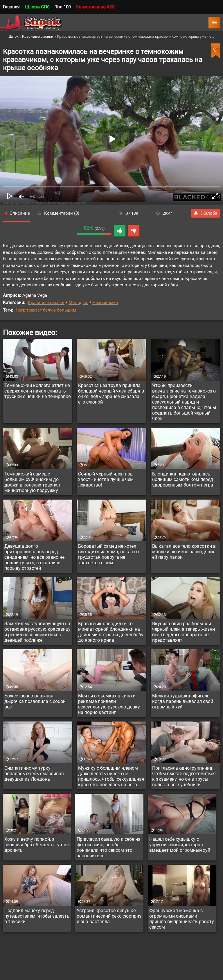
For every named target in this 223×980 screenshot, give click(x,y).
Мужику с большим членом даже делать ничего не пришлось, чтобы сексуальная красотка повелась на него (111, 776)
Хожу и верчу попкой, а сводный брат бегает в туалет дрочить (37, 845)
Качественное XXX (95, 7)
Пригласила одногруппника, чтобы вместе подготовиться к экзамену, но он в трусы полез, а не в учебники (184, 776)
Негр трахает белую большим (46, 310)
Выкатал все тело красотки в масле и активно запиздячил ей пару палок (184, 552)
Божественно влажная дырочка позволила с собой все (35, 701)
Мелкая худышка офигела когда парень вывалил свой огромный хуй (183, 701)
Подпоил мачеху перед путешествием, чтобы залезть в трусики (37, 916)
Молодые (78, 303)
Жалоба (206, 213)
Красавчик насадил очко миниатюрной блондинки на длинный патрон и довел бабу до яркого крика (111, 632)
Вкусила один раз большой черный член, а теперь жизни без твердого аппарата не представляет (184, 632)
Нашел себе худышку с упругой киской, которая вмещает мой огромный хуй (180, 845)
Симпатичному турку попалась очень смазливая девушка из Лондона (34, 774)
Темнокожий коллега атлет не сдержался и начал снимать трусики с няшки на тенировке (37, 391)
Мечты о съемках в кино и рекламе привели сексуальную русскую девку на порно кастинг (109, 704)
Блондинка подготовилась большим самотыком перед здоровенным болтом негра (183, 479)
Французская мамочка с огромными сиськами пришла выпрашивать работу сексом (182, 919)
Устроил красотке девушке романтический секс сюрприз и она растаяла (109, 916)
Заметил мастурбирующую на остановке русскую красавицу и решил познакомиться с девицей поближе (37, 632)
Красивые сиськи (46, 303)
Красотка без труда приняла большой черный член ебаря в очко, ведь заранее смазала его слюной (111, 394)
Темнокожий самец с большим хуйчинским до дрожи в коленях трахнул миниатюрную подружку (32, 482)
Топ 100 (63, 7)
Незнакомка (105, 303)
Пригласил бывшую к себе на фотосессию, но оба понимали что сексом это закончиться (109, 847)
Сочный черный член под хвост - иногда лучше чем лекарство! (106, 479)
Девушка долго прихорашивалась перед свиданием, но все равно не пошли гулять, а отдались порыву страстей (34, 557)
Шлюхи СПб (37, 7)
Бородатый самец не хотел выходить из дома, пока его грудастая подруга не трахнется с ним (108, 554)
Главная (11, 7)
